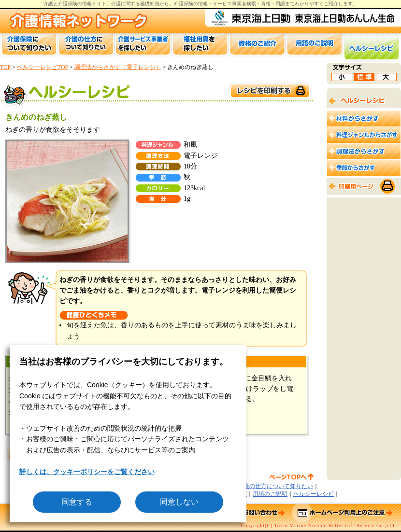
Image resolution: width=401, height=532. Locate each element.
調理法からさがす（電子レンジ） (118, 67)
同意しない (179, 502)
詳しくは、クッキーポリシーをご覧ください (87, 472)
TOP (5, 67)
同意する (77, 502)
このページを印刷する (270, 91)
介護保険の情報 (191, 4)
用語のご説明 (270, 494)
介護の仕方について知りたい (275, 486)
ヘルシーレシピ (314, 494)
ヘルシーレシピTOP (43, 67)
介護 (116, 4)
